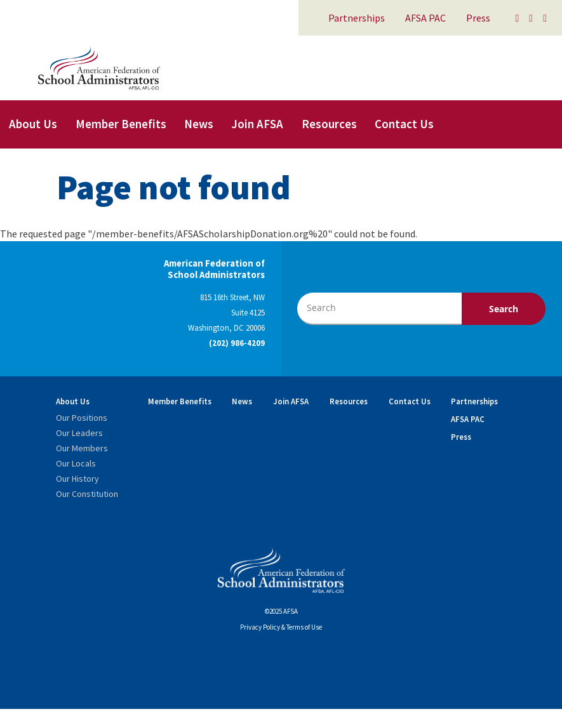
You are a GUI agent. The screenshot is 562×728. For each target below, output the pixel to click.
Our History (77, 479)
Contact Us (404, 124)
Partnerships (357, 18)
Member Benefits (121, 124)
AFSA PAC (425, 18)
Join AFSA (257, 124)
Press (478, 18)
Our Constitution (87, 494)
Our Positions (82, 418)
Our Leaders (79, 433)
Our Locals (76, 463)
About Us (33, 124)
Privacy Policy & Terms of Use (281, 627)
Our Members (82, 448)
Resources (329, 124)
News (199, 124)
